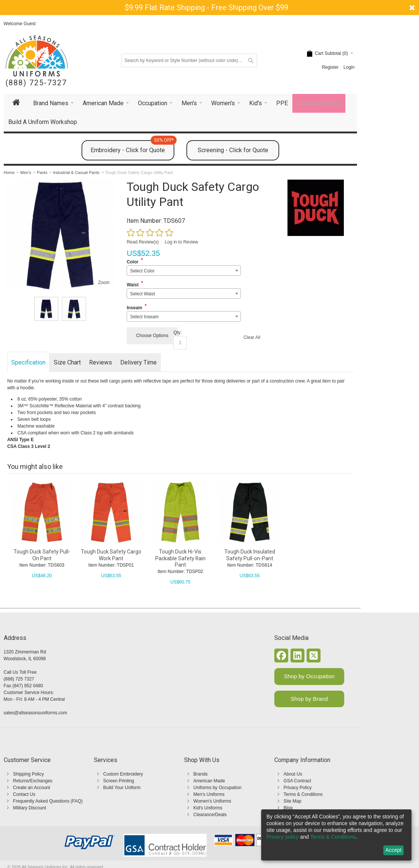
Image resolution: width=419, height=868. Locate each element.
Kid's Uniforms (208, 808)
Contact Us (24, 794)
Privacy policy (283, 837)
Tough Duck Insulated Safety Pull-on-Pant (250, 555)
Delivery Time (138, 362)
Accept (394, 850)
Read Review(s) (143, 242)
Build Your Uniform (122, 788)
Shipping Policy (29, 774)
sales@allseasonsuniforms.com (36, 713)
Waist (133, 285)
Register (330, 67)
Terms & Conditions (303, 794)
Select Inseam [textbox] (144, 317)
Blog (288, 808)
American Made (209, 781)
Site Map (293, 801)
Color (132, 262)
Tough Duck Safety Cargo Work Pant (111, 555)
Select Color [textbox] (142, 271)
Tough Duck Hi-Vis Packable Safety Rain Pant (180, 558)
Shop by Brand (309, 699)
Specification (28, 362)
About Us (293, 774)
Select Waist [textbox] (142, 294)
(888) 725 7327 (19, 679)
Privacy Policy (298, 788)
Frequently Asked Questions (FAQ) (48, 801)
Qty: (177, 333)
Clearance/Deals (210, 815)
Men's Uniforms (209, 794)
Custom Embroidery (123, 774)
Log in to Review (181, 242)
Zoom (104, 283)
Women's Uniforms (213, 801)
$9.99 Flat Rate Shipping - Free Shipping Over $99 (206, 8)
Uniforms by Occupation (218, 788)
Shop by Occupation (309, 676)
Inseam (134, 308)
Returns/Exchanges (33, 781)
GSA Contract (297, 781)
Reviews (101, 362)
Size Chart (67, 362)
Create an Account (32, 788)
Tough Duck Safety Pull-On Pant (42, 555)
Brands (201, 774)
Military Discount (30, 808)
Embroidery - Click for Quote (132, 147)
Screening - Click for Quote (233, 150)
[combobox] (184, 271)
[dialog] (336, 835)
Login (349, 67)
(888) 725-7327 (36, 83)
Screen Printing (119, 781)
